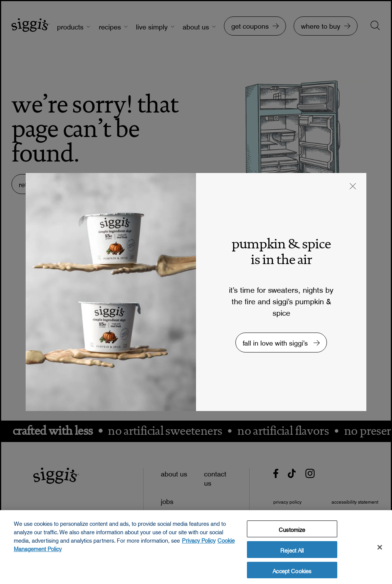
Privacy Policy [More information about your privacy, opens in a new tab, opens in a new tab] (199, 542)
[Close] (380, 549)
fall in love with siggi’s (276, 341)
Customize (292, 531)
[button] (353, 187)
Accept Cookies (292, 572)
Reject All (292, 551)
